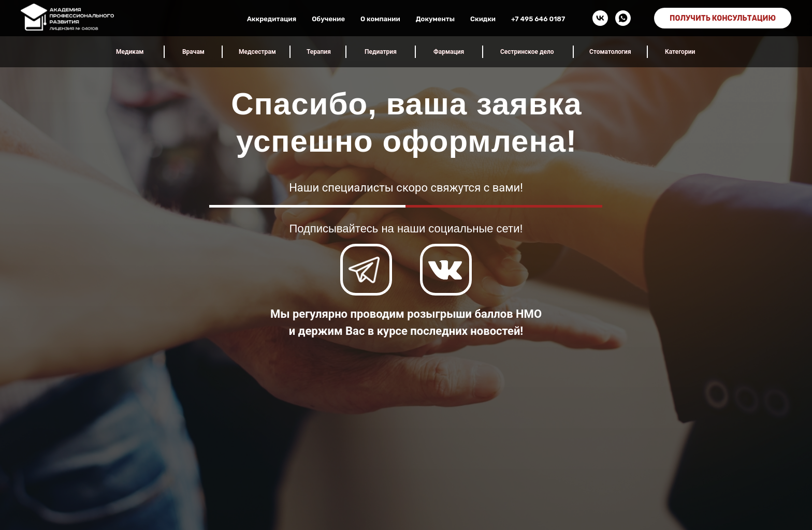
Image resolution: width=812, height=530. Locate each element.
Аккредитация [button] (272, 19)
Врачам (193, 52)
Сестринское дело (527, 52)
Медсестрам (257, 52)
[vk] (600, 18)
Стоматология (610, 52)
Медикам (130, 52)
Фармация (449, 52)
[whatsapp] (623, 18)
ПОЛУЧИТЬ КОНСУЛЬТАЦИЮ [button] (723, 18)
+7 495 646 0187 (538, 19)
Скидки (483, 19)
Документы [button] (435, 19)
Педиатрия (381, 52)
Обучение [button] (328, 19)
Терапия (319, 52)
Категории (680, 52)
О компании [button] (380, 19)
